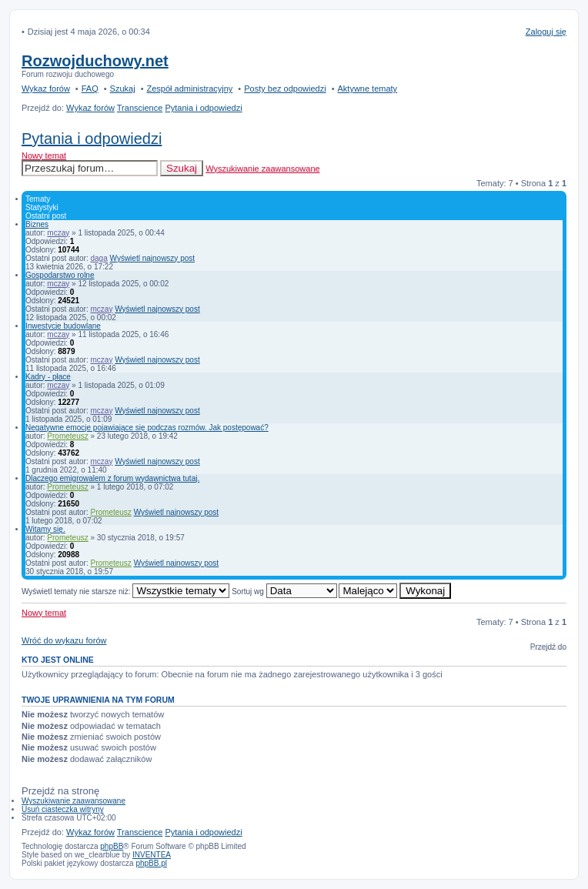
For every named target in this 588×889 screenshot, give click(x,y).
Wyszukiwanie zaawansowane (262, 169)
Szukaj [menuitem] (123, 89)
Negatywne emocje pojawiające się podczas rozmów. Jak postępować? (147, 428)
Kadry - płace (48, 377)
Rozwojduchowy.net (95, 61)
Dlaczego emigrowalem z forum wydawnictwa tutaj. (112, 478)
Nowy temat (44, 155)
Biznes (37, 224)
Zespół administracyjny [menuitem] (189, 89)
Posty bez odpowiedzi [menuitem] (285, 89)
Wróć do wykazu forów (64, 640)
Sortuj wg (284, 592)
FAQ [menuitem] (90, 89)
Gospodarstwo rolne (60, 275)
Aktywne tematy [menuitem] (367, 89)
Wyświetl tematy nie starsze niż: (125, 592)
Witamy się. (45, 529)
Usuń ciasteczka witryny (63, 809)
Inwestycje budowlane (63, 326)
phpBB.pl (151, 863)
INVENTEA (152, 855)
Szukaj (182, 168)
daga (99, 258)
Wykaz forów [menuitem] (46, 89)
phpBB (112, 846)
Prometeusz (67, 436)
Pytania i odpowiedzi (92, 139)
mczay (58, 233)
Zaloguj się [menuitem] (546, 32)
